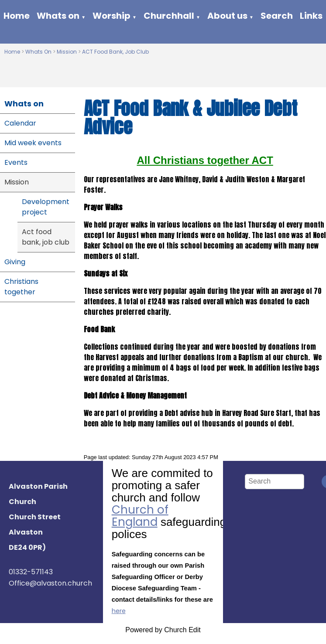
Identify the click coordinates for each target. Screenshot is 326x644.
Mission (67, 52)
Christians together (21, 287)
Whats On (38, 52)
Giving (15, 262)
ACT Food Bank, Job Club (115, 52)
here (119, 611)
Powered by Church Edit (163, 630)
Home (17, 16)
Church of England (140, 516)
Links (311, 16)
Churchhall (169, 16)
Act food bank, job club (46, 237)
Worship (112, 16)
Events (16, 162)
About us (227, 16)
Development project (46, 207)
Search (277, 16)
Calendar (20, 123)
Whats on (58, 16)
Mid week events (33, 143)
